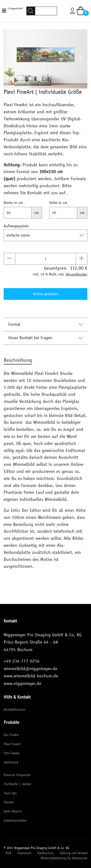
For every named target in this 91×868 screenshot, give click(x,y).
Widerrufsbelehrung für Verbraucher (64, 858)
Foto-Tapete (12, 753)
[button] (10, 59)
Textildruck (11, 762)
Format (45, 324)
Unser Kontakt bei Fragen (45, 338)
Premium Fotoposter (17, 775)
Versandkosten (77, 274)
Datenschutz (46, 853)
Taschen (9, 802)
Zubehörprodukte (15, 820)
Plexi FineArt (12, 744)
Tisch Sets (10, 793)
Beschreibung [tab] (18, 360)
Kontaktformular (14, 710)
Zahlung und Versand (74, 853)
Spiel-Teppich (13, 811)
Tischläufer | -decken (17, 784)
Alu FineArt (11, 735)
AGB (8, 853)
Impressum (24, 853)
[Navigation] (4, 11)
